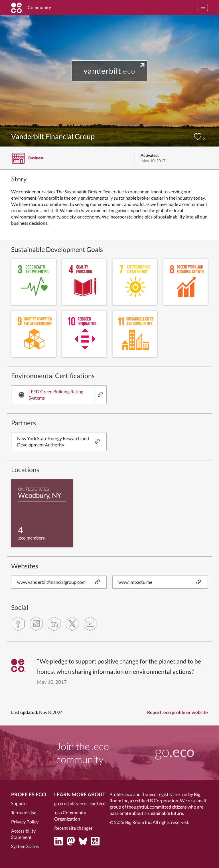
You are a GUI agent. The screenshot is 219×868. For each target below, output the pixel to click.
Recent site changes (73, 828)
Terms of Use (24, 812)
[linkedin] (54, 624)
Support (19, 803)
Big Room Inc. (138, 822)
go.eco (60, 803)
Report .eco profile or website (178, 712)
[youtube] (90, 624)
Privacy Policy (25, 822)
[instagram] (36, 624)
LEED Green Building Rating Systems (50, 395)
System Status (25, 846)
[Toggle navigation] (203, 7)
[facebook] (18, 624)
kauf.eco (98, 803)
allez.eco (78, 803)
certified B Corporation (156, 800)
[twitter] (72, 624)
